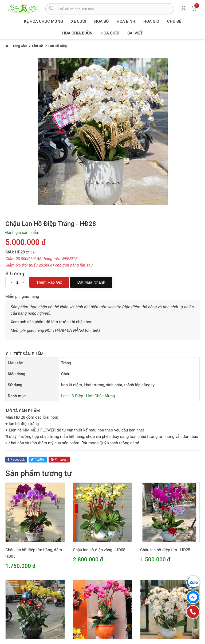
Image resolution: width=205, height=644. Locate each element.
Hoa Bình (126, 21)
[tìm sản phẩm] (52, 9)
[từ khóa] (116, 9)
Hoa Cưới (110, 33)
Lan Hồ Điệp (72, 396)
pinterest (59, 460)
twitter (38, 460)
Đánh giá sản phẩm (22, 233)
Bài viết (135, 33)
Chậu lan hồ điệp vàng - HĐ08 (99, 550)
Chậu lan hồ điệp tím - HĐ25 (165, 550)
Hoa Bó (101, 21)
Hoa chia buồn (77, 33)
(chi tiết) (92, 330)
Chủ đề (174, 21)
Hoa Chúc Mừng (100, 396)
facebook (16, 460)
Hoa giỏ (151, 21)
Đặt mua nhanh (91, 282)
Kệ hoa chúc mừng (44, 21)
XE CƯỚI (79, 21)
